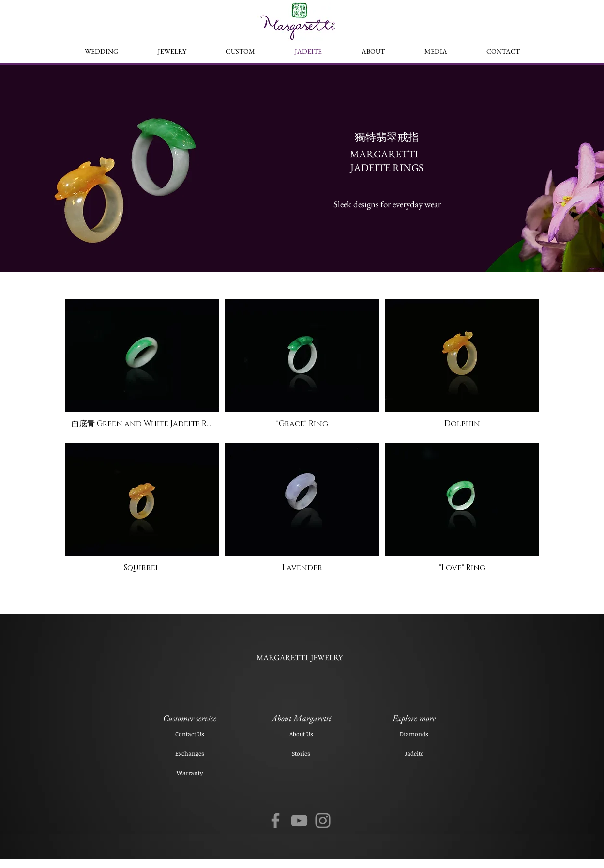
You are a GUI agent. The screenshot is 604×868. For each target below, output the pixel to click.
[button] (142, 368)
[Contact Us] (190, 734)
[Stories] (301, 753)
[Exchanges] (190, 753)
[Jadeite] (414, 753)
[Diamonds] (414, 734)
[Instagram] (323, 821)
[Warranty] (190, 773)
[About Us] (301, 734)
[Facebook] (275, 821)
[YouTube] (299, 821)
